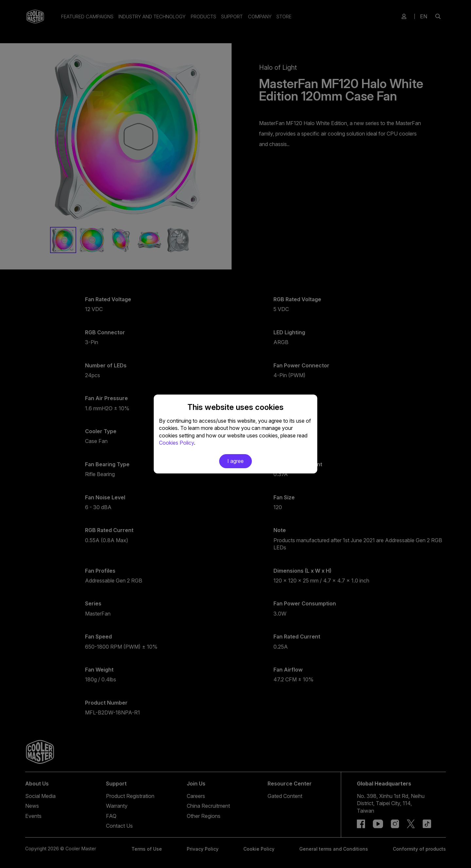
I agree (235, 461)
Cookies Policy (176, 443)
